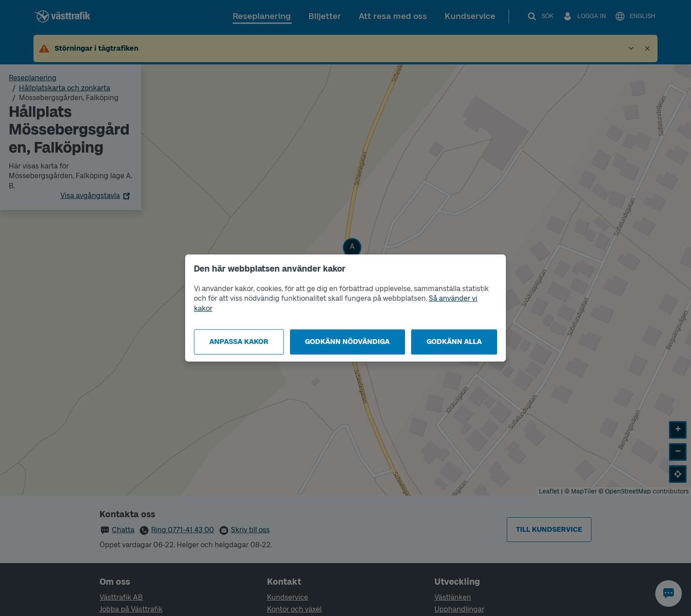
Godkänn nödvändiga (347, 342)
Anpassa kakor (239, 342)
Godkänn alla (454, 342)
